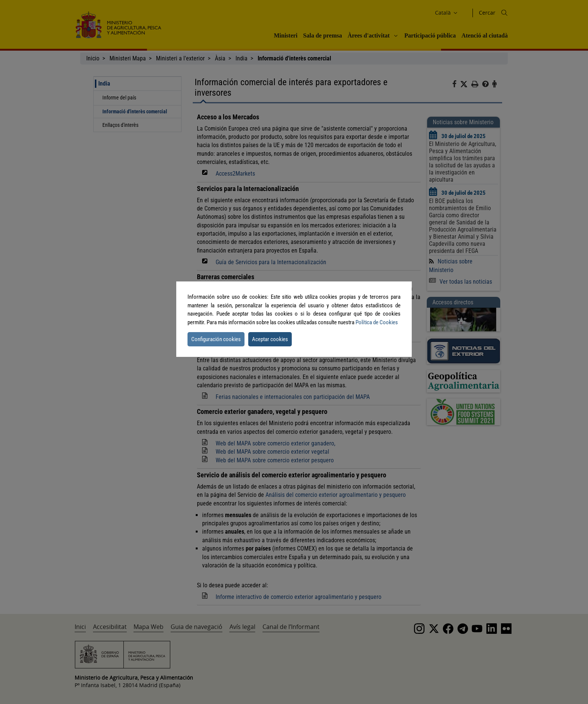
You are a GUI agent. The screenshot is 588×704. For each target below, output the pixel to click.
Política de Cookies (377, 322)
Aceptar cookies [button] (270, 339)
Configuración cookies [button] (216, 339)
